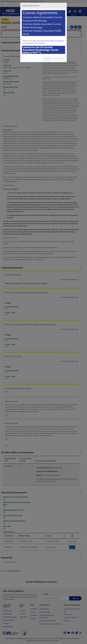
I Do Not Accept (59, 59)
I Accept (47, 59)
